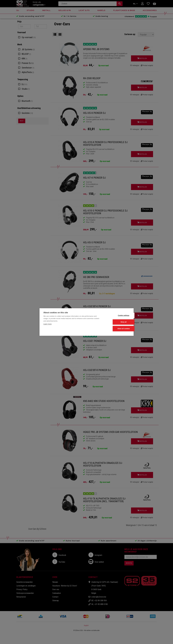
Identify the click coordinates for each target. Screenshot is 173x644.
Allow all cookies (117, 329)
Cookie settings (117, 315)
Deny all (117, 322)
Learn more (48, 324)
